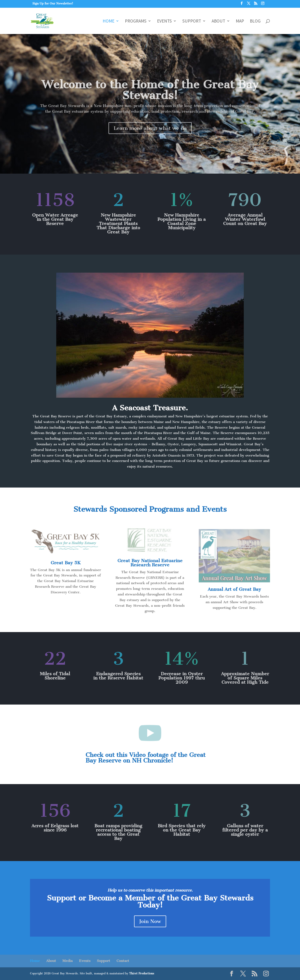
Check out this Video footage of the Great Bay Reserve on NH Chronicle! (146, 758)
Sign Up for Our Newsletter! (53, 3)
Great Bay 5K (66, 563)
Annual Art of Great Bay (234, 589)
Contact (123, 961)
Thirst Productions (142, 973)
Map (240, 21)
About (218, 21)
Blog (255, 21)
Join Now (150, 921)
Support (192, 21)
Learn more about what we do (150, 136)
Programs (136, 21)
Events (164, 21)
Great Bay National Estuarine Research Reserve (150, 563)
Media (67, 961)
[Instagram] (263, 5)
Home (109, 21)
